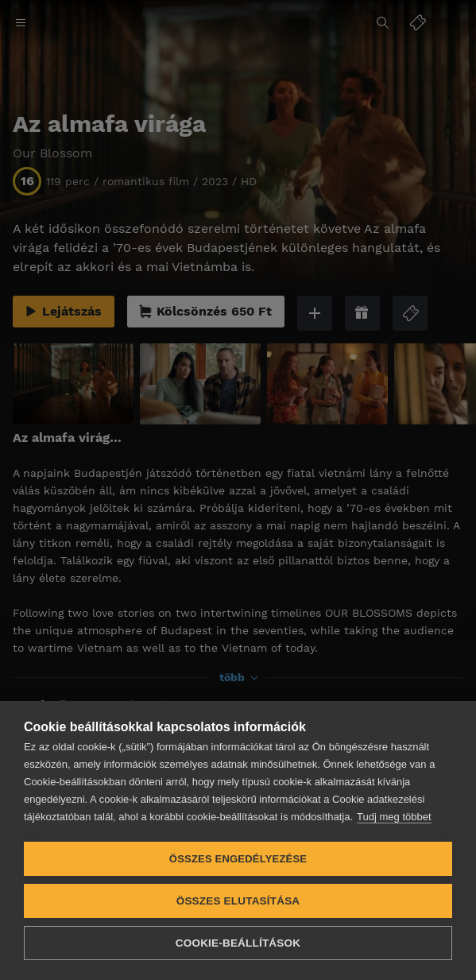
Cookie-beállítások (238, 943)
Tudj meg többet (394, 817)
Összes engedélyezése (238, 859)
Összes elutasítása (238, 901)
